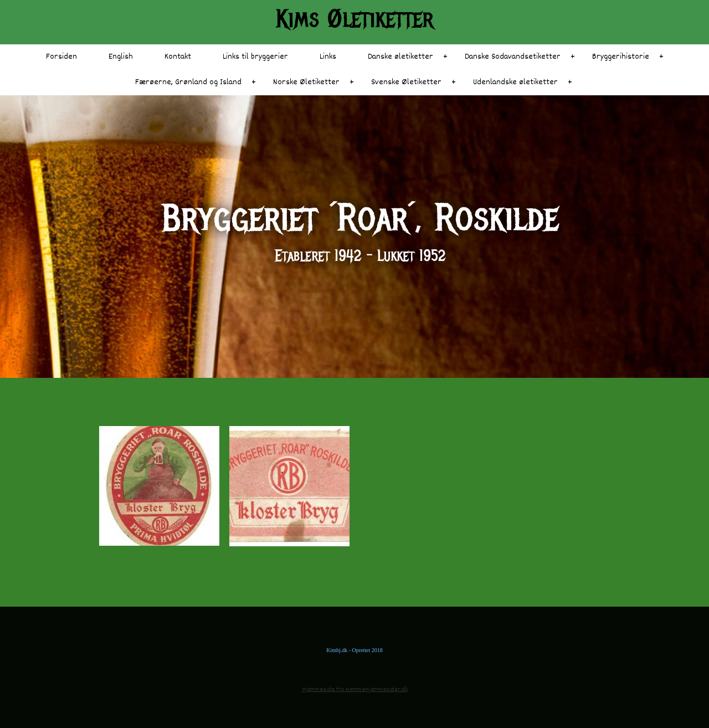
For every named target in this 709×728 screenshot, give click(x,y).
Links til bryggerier (255, 57)
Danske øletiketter (400, 57)
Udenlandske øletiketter (515, 82)
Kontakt (178, 57)
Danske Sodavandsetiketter (513, 57)
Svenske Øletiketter (406, 82)
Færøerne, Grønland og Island (188, 82)
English (121, 57)
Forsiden (61, 57)
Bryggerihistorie (621, 57)
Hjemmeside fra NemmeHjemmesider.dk (355, 689)
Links (328, 57)
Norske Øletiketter (306, 82)
